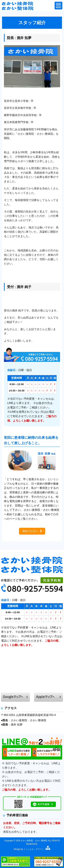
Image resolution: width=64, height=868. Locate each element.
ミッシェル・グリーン (34, 849)
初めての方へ (31, 531)
